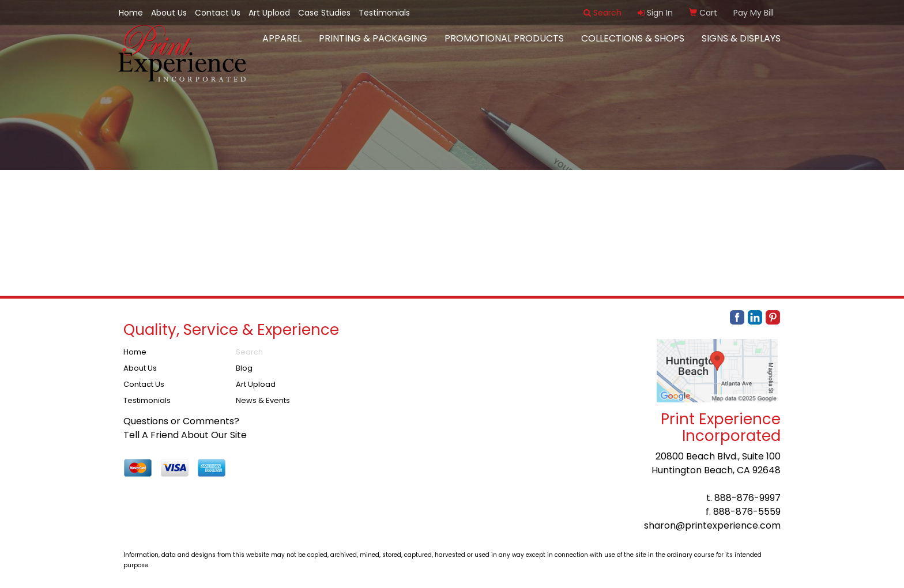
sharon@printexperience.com (712, 525)
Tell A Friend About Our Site (185, 435)
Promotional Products (504, 46)
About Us (169, 13)
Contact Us (218, 13)
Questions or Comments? (181, 421)
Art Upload (269, 13)
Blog (244, 368)
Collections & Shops (633, 46)
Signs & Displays (741, 46)
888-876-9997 (747, 498)
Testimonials (384, 13)
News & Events (263, 400)
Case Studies (324, 13)
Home (131, 13)
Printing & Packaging (373, 46)
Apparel (282, 46)
